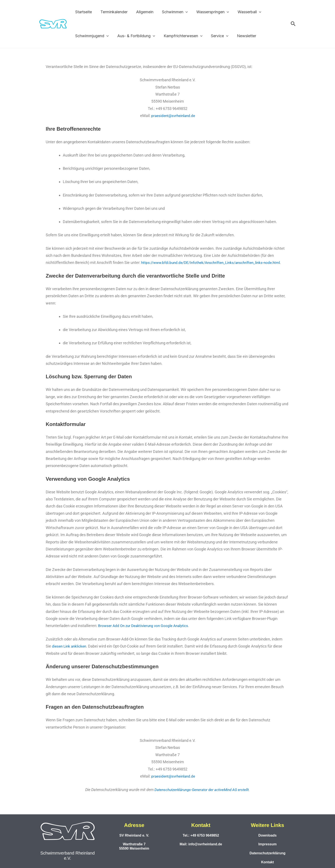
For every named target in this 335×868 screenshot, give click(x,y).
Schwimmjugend (92, 36)
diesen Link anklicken (70, 646)
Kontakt (267, 862)
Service (217, 36)
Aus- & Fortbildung (135, 36)
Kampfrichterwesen (181, 36)
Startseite (83, 12)
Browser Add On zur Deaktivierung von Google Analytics (145, 626)
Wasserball (245, 12)
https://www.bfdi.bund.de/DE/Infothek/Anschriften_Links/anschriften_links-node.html (214, 262)
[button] (183, 12)
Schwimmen (172, 12)
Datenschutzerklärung (267, 853)
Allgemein (143, 12)
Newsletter (243, 36)
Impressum (267, 844)
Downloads (267, 835)
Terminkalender (113, 12)
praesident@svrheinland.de (173, 116)
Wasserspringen (209, 12)
